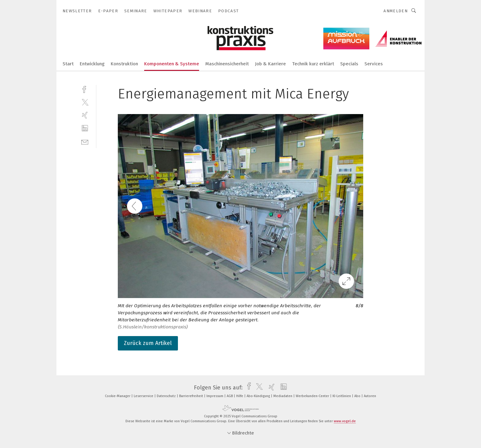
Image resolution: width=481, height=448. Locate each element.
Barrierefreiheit (192, 396)
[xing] (85, 115)
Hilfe (240, 396)
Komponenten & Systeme (172, 64)
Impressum (215, 396)
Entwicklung (92, 64)
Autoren (370, 396)
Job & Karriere (270, 64)
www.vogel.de (345, 421)
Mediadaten (283, 396)
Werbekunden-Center (313, 396)
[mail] (85, 142)
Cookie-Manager (118, 396)
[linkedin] (85, 128)
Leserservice (144, 396)
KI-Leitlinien (342, 396)
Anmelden (396, 11)
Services (374, 64)
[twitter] (85, 102)
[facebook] (85, 89)
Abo (358, 396)
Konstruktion (124, 64)
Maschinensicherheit (227, 64)
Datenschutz (167, 396)
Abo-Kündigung (259, 396)
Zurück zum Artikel (148, 343)
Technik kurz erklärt (313, 64)
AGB (230, 396)
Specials (349, 64)
